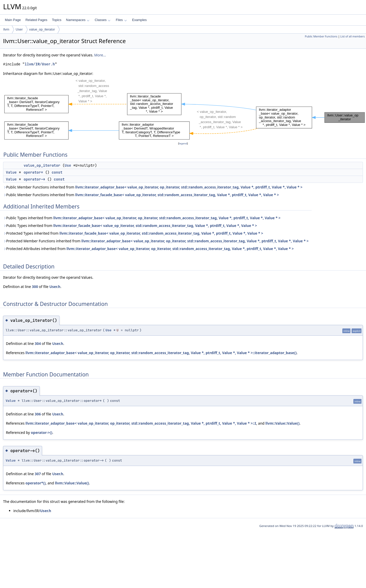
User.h (55, 287)
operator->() (41, 432)
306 (38, 414)
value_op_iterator (42, 29)
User (19, 29)
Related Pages (36, 20)
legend (183, 143)
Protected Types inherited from (133, 233)
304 (38, 343)
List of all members (353, 36)
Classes (103, 20)
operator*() (35, 483)
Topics (57, 20)
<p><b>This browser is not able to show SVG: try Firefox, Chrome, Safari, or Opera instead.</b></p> (185, 109)
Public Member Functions (321, 36)
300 (35, 287)
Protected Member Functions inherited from (156, 241)
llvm (6, 29)
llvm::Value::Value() (283, 423)
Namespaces (78, 20)
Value (11, 172)
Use (68, 165)
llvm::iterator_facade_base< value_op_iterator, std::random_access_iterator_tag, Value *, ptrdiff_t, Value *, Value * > (177, 195)
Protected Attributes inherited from (148, 249)
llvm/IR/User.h (40, 64)
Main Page (13, 20)
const (57, 172)
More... (100, 55)
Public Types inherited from (142, 218)
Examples (139, 20)
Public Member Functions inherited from (153, 187)
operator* (33, 172)
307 (38, 474)
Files (121, 20)
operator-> (34, 179)
